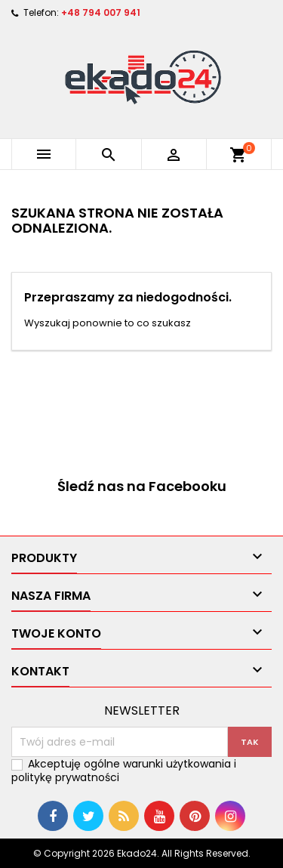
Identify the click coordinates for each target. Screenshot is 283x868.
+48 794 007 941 (101, 12)
